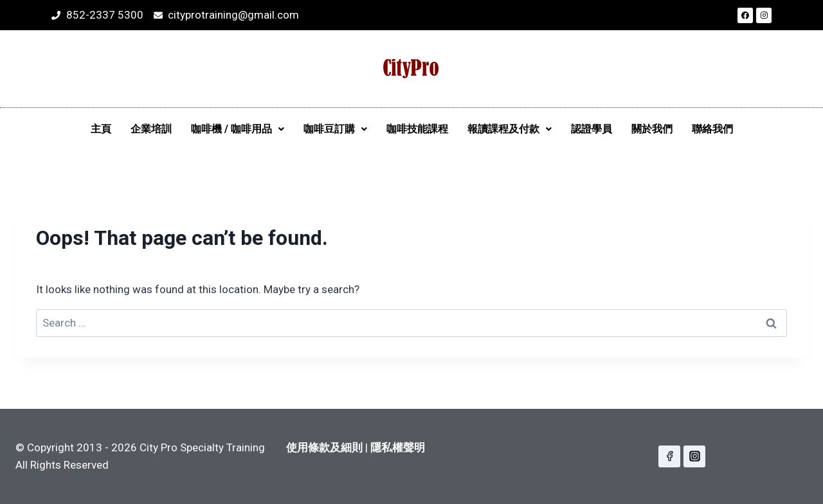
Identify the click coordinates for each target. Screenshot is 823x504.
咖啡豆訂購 (335, 129)
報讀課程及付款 (510, 129)
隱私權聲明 (398, 447)
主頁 (101, 129)
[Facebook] (669, 456)
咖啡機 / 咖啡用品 (238, 129)
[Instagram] (694, 456)
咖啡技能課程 (417, 129)
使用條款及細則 (324, 447)
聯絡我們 (712, 129)
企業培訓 (151, 129)
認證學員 (592, 129)
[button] (238, 129)
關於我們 (652, 129)
